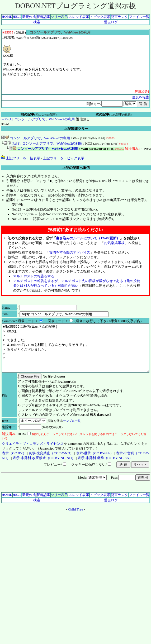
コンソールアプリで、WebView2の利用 (36, 138)
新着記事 (43, 17)
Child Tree (76, 520)
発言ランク (119, 17)
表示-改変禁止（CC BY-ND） (51, 464)
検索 (37, 22)
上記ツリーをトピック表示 (64, 159)
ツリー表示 (59, 17)
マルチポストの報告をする (34, 277)
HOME (7, 16)
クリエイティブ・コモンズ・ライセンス (33, 454)
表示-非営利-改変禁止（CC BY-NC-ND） (44, 468)
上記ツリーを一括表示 (21, 159)
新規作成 (29, 17)
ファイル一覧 (139, 17)
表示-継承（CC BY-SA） (95, 464)
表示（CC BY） (14, 464)
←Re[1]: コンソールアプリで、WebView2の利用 (38, 119)
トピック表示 (100, 17)
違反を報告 (141, 97)
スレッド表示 (79, 17)
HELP (17, 16)
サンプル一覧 (72, 431)
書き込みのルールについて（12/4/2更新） (88, 239)
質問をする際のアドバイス (70, 253)
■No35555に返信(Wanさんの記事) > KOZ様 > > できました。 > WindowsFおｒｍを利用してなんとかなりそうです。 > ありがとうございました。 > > (76, 354)
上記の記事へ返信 (76, 169)
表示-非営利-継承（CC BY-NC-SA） (105, 468)
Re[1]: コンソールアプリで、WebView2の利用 (43, 144)
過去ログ (111, 22)
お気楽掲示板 (114, 244)
